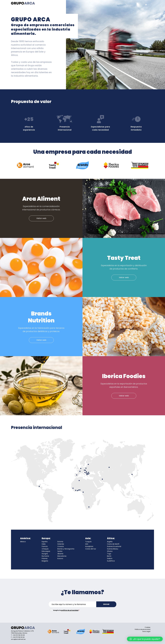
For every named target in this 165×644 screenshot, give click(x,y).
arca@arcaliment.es (18, 639)
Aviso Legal (146, 631)
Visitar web (41, 218)
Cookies (148, 627)
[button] (145, 639)
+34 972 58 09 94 (18, 637)
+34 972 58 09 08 (19, 635)
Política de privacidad (143, 629)
